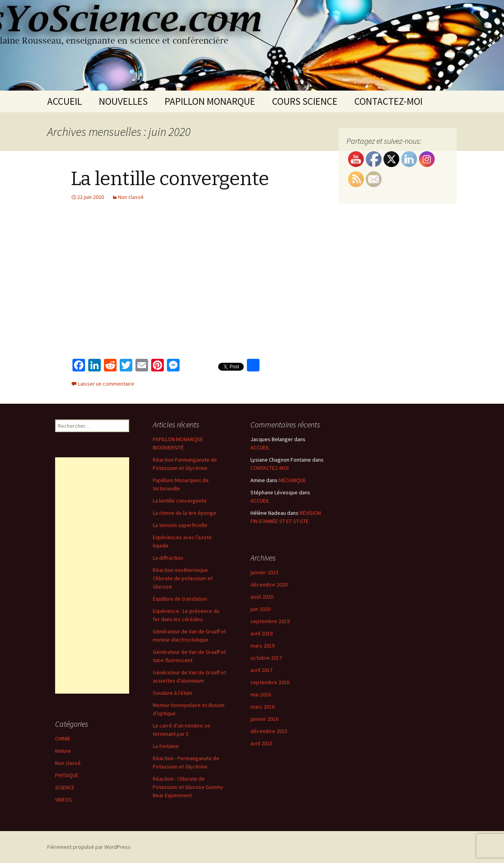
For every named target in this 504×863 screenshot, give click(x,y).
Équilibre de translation (180, 599)
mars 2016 (262, 707)
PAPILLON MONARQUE (210, 101)
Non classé (131, 197)
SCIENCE (65, 787)
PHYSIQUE (67, 775)
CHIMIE (63, 739)
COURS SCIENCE (305, 101)
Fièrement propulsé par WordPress (89, 847)
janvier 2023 (264, 572)
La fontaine (166, 746)
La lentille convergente (170, 179)
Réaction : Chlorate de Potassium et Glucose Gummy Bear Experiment (188, 787)
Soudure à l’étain (172, 693)
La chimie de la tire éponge (184, 513)
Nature (63, 751)
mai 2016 (261, 694)
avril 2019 (261, 633)
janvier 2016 (264, 719)
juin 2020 (260, 609)
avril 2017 (261, 670)
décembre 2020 (269, 585)
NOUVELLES (123, 101)
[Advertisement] (92, 575)
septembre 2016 (270, 682)
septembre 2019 (270, 621)
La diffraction (168, 558)
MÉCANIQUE (292, 480)
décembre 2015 (269, 731)
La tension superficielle (180, 525)
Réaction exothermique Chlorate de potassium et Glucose (183, 578)
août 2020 (262, 597)
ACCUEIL (65, 101)
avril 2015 (261, 743)
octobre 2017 (266, 658)
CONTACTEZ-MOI (388, 101)
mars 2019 (262, 646)
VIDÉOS (64, 800)
